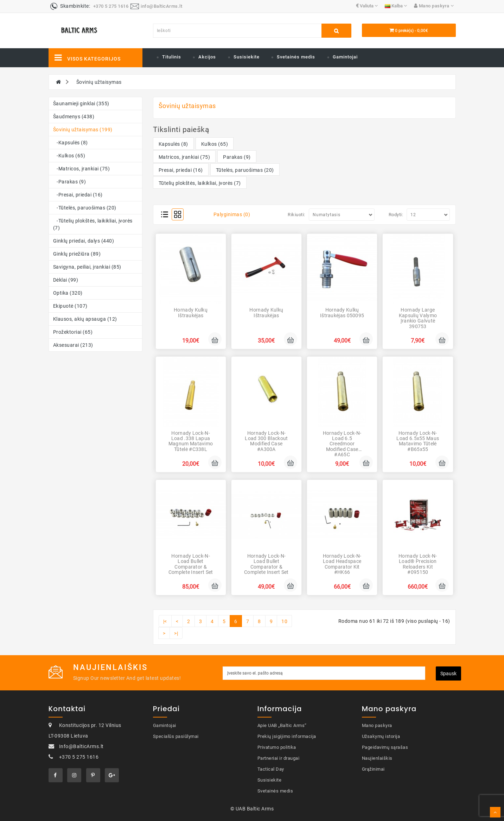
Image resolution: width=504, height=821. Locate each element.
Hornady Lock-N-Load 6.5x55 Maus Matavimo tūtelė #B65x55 (418, 441)
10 (284, 621)
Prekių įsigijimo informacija (287, 736)
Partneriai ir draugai (279, 758)
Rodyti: (396, 215)
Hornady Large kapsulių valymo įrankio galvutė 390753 (418, 318)
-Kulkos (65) (69, 156)
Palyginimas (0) (232, 214)
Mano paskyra (377, 725)
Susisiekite (247, 57)
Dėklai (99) (66, 280)
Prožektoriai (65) (73, 332)
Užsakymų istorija (381, 736)
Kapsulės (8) (173, 144)
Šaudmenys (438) (74, 117)
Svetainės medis (296, 57)
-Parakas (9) (70, 182)
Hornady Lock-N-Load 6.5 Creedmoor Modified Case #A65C (342, 444)
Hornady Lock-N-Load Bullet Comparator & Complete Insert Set (191, 564)
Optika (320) (68, 293)
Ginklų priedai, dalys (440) (84, 241)
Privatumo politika (277, 747)
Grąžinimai (373, 769)
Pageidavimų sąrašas (385, 747)
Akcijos (207, 57)
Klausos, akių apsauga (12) (85, 319)
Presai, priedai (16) (181, 170)
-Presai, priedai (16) (78, 195)
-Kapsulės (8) (71, 143)
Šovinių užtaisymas (99, 82)
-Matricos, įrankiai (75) (82, 169)
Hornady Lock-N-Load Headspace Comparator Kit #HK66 (342, 564)
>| (176, 633)
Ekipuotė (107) (70, 306)
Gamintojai (345, 57)
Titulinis (172, 57)
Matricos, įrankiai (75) (184, 157)
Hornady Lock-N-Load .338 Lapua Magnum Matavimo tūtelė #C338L (191, 441)
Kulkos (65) (215, 144)
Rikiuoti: (296, 215)
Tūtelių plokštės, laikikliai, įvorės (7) (200, 183)
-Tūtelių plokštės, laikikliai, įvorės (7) (93, 224)
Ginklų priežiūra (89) (77, 254)
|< (165, 621)
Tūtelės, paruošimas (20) (245, 170)
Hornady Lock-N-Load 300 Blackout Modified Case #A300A (266, 441)
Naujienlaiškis (377, 758)
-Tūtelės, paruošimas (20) (85, 208)
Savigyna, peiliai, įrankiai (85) (87, 267)
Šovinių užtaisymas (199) (83, 130)
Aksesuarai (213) (73, 345)
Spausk (448, 673)
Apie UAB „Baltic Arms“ (282, 725)
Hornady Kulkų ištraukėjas (191, 312)
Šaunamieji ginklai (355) (81, 104)
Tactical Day (271, 769)
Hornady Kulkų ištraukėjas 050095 (342, 312)
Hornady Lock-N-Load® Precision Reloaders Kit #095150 (418, 564)
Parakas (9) (237, 157)
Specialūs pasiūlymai (176, 736)
